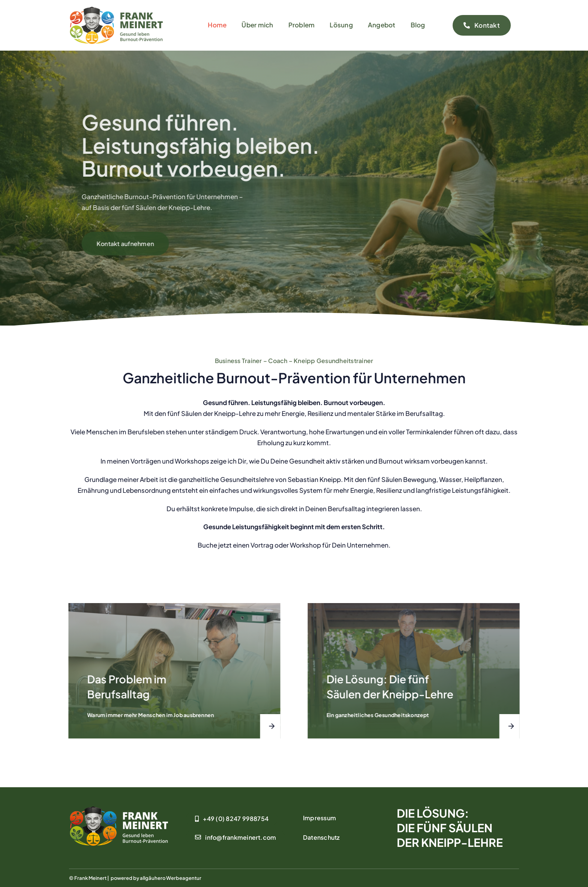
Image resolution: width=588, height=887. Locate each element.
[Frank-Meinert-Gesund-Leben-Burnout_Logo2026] (116, 10)
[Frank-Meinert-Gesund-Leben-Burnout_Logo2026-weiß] (118, 809)
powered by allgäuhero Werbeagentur (156, 878)
